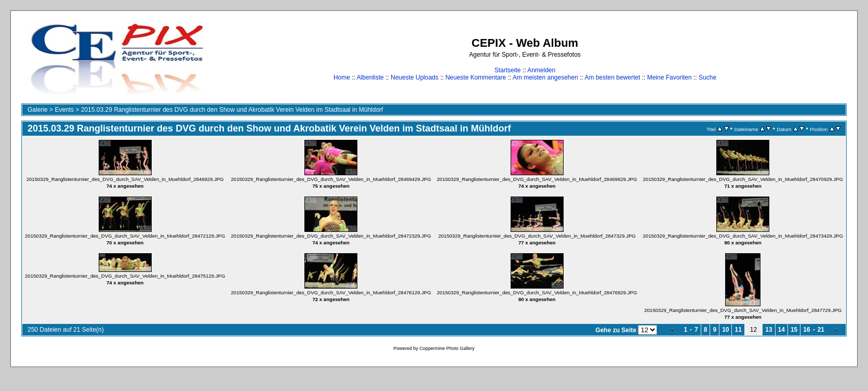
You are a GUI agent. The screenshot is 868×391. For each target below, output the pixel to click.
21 (821, 330)
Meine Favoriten (670, 77)
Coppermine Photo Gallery (447, 348)
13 (769, 330)
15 (794, 330)
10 (725, 330)
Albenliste (370, 77)
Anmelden (541, 70)
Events (64, 110)
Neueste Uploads (415, 77)
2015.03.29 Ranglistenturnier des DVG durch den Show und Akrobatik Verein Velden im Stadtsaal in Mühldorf (232, 110)
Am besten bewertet (613, 77)
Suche (707, 77)
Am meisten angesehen (545, 77)
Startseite (508, 70)
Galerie (38, 110)
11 (738, 330)
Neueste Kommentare (476, 77)
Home (342, 77)
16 (806, 330)
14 (782, 330)
